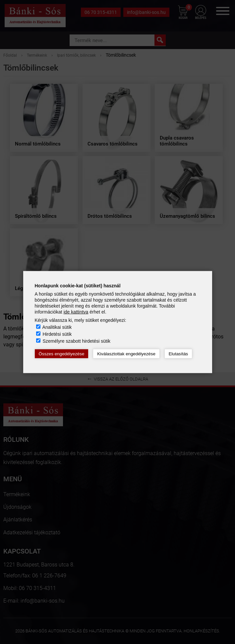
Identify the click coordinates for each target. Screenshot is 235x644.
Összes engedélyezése (62, 354)
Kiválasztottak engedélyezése (126, 354)
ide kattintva (76, 312)
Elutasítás (178, 354)
